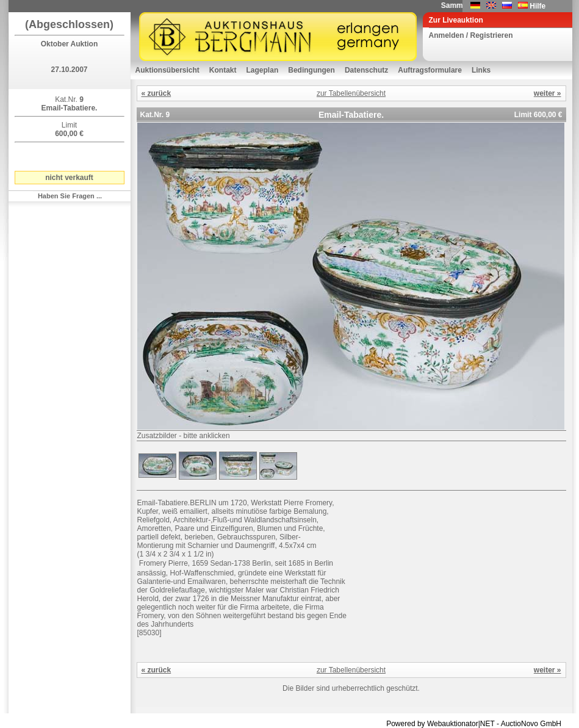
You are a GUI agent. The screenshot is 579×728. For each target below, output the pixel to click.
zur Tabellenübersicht (351, 93)
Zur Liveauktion (456, 20)
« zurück (156, 93)
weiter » (548, 93)
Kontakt (223, 70)
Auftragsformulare (430, 70)
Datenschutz (366, 70)
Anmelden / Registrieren (471, 35)
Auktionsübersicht (167, 70)
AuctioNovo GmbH (531, 724)
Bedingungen (311, 70)
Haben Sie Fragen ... (70, 196)
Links (481, 70)
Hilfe (538, 6)
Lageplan (263, 70)
